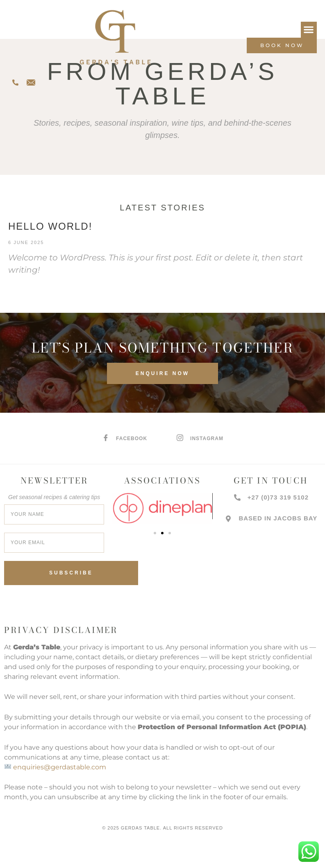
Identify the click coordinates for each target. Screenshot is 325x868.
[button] (309, 30)
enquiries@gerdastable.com (60, 767)
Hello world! (50, 226)
